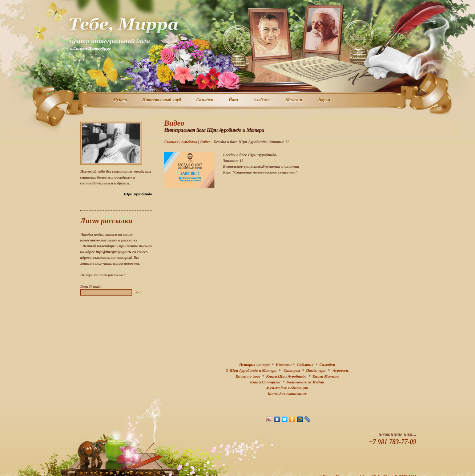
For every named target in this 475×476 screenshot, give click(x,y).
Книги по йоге (248, 376)
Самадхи (205, 100)
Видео (205, 142)
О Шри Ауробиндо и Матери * (255, 370)
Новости (284, 365)
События (305, 365)
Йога (234, 100)
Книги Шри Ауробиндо (286, 376)
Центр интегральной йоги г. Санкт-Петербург (124, 34)
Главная (171, 142)
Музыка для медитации (287, 388)
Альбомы (262, 100)
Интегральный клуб (162, 100)
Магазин (294, 100)
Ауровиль (341, 370)
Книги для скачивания (287, 394)
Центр (121, 100)
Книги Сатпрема (265, 382)
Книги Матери (325, 376)
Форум (324, 100)
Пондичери (316, 370)
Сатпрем (292, 370)
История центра (254, 365)
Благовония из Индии (305, 382)
